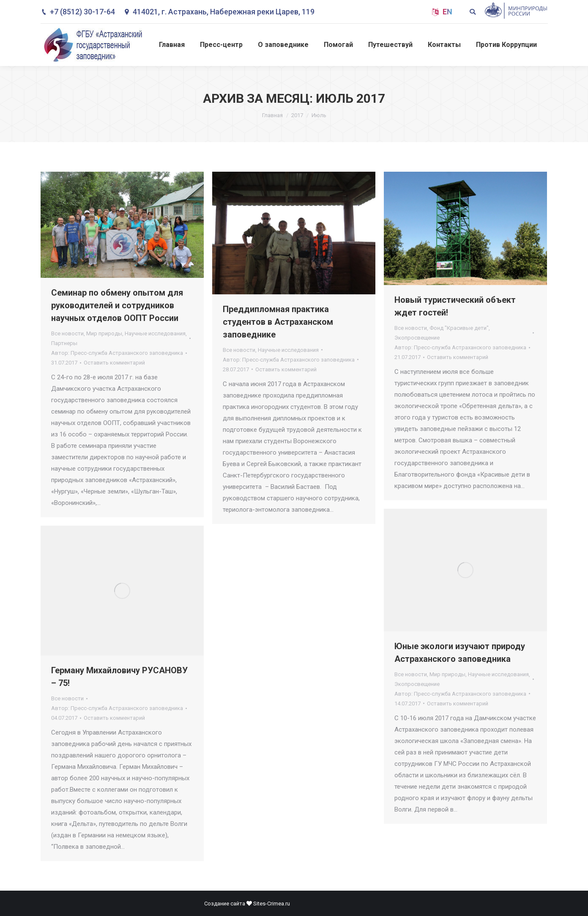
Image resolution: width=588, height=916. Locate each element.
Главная (272, 115)
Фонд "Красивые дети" (459, 328)
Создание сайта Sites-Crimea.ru (247, 904)
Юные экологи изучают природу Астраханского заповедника (460, 653)
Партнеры (64, 343)
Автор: (117, 353)
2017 (297, 115)
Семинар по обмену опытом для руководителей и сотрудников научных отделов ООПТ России (117, 305)
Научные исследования (155, 333)
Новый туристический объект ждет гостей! (455, 306)
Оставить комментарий (114, 363)
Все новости (67, 333)
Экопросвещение (417, 338)
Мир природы (104, 333)
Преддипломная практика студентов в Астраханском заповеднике (278, 322)
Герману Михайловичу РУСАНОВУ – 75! (119, 677)
